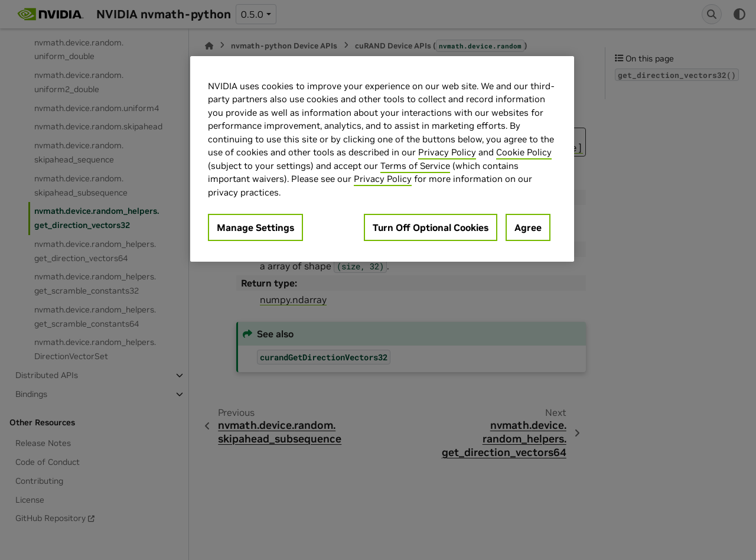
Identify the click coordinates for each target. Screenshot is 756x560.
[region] (382, 159)
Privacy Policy (447, 152)
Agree (528, 227)
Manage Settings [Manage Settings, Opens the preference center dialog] (255, 227)
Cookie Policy (524, 152)
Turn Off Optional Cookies (431, 227)
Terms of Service (415, 166)
